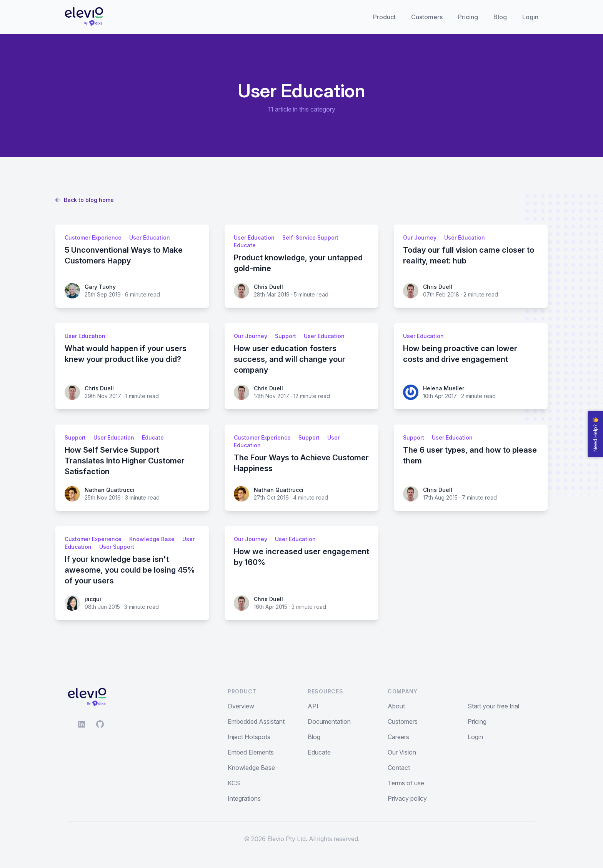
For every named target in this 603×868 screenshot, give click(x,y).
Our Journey (420, 237)
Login (530, 17)
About (396, 706)
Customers (427, 17)
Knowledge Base (152, 539)
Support (286, 336)
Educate (245, 245)
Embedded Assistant (256, 721)
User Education (150, 237)
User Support (117, 547)
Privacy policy (407, 798)
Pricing (468, 17)
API (313, 706)
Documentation (329, 721)
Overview (241, 706)
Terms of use (406, 783)
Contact (399, 768)
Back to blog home (85, 200)
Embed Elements (251, 752)
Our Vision (402, 752)
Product (384, 17)
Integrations (244, 798)
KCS (234, 783)
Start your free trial (493, 706)
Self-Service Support (310, 237)
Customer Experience (93, 237)
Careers (398, 737)
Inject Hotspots (249, 737)
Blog (500, 17)
